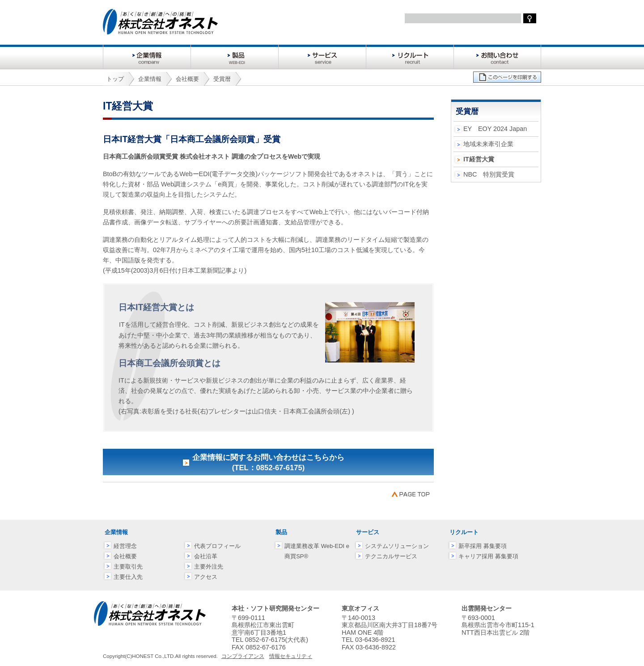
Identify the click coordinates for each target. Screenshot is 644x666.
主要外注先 (209, 567)
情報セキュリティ (291, 656)
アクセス (206, 577)
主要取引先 (128, 567)
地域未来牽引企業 (488, 144)
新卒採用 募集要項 (483, 546)
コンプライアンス (243, 656)
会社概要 (125, 556)
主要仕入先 (128, 577)
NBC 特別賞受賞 (489, 174)
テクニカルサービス (391, 556)
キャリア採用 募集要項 (488, 556)
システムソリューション (397, 546)
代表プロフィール (217, 546)
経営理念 (125, 546)
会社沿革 (206, 556)
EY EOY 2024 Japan (495, 129)
